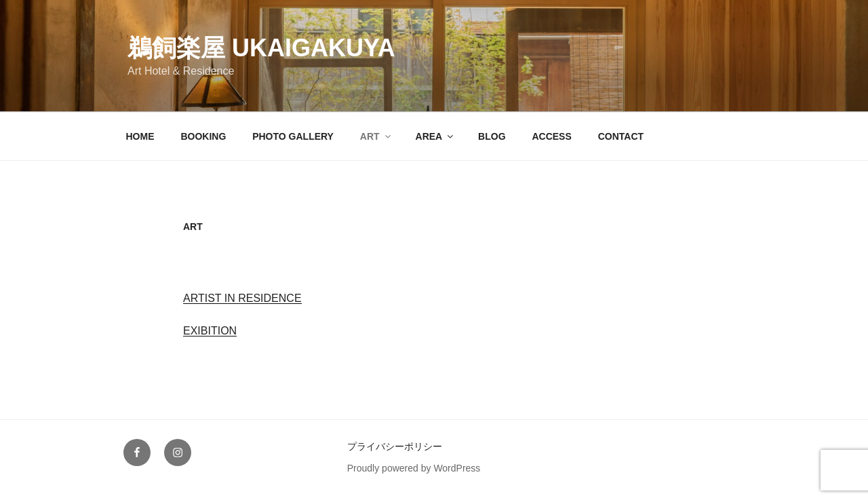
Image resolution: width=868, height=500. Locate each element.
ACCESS (551, 136)
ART (376, 136)
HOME (140, 136)
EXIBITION (210, 331)
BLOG (492, 136)
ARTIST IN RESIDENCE (242, 298)
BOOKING (203, 136)
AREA (436, 136)
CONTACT (621, 136)
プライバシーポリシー (395, 446)
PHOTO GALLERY (293, 136)
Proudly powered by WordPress (414, 468)
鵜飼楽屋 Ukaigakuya (261, 48)
